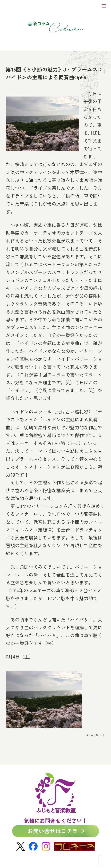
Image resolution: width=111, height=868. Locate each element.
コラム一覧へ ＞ (96, 735)
